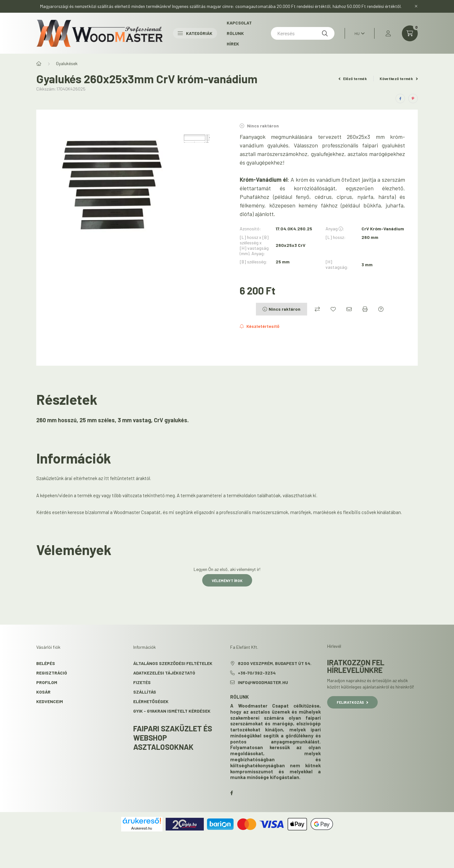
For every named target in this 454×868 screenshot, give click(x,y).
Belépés (46, 663)
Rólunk (235, 33)
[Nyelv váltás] (358, 33)
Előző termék (353, 78)
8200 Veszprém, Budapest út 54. (275, 663)
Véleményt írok (227, 580)
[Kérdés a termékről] (381, 309)
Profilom (47, 682)
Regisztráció (52, 673)
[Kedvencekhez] (333, 309)
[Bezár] (416, 6)
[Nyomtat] (365, 309)
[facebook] (400, 98)
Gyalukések (67, 63)
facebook (231, 793)
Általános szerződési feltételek (173, 663)
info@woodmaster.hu (263, 682)
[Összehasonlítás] (317, 309)
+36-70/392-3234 (257, 673)
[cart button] (410, 33)
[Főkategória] (39, 64)
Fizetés (142, 682)
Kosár (43, 692)
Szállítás (145, 692)
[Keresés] (303, 33)
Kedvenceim (50, 701)
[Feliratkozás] (260, 326)
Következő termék (399, 78)
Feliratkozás (352, 702)
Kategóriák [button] (195, 33)
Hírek (233, 44)
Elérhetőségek (151, 701)
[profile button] (388, 33)
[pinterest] (413, 98)
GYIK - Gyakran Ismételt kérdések (172, 711)
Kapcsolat (239, 23)
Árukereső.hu (142, 828)
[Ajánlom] (349, 309)
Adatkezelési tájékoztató (164, 673)
